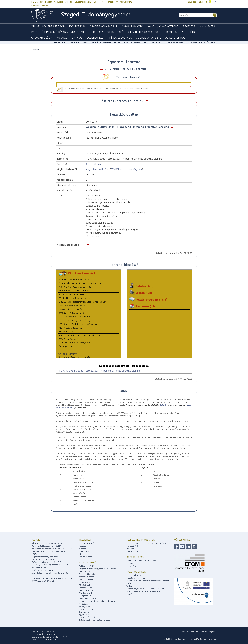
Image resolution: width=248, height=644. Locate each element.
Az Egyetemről (175, 38)
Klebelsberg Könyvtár (136, 578)
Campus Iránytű (132, 26)
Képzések (83, 546)
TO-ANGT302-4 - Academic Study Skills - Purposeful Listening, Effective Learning (100, 371)
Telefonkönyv (111, 2)
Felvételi (85, 540)
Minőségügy (84, 604)
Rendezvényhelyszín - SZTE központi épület (145, 589)
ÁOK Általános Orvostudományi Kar (75, 287)
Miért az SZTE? (85, 549)
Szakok (144, 293)
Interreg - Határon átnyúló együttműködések (146, 543)
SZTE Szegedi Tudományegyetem (75, 343)
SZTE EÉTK (189, 32)
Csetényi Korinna (95, 164)
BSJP (34, 32)
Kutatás (62, 38)
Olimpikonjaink (85, 596)
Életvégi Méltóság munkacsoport (64, 32)
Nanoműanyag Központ (163, 26)
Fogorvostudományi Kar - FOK (45, 557)
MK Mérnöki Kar (66, 332)
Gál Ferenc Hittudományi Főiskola (74, 357)
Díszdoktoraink (86, 593)
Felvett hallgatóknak (128, 43)
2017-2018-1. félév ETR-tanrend (126, 69)
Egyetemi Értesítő (87, 617)
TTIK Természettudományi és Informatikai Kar (80, 335)
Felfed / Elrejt (147, 101)
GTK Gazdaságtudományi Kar (72, 313)
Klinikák (130, 563)
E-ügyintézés (84, 582)
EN (215, 2)
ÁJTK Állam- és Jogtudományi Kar (74, 280)
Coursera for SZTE (83, 2)
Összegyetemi (66, 346)
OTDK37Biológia (42, 38)
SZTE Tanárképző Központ (43, 581)
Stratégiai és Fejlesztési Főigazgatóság (134, 32)
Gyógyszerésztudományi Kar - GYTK (47, 562)
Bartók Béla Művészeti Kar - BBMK (46, 546)
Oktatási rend (208, 43)
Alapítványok (85, 585)
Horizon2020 (132, 546)
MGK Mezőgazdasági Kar (71, 328)
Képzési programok (151, 300)
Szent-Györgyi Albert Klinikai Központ (143, 560)
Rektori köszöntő (87, 566)
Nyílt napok (84, 551)
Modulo (69, 2)
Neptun (49, 2)
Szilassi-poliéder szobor (48, 26)
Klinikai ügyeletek (134, 566)
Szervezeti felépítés (87, 574)
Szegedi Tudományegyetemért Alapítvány (97, 569)
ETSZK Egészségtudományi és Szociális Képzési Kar (82, 302)
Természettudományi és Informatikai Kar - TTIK (52, 578)
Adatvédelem (126, 2)
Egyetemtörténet (87, 609)
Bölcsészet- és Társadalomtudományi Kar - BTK (52, 549)
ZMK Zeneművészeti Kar (70, 339)
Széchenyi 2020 (133, 551)
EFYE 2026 (189, 26)
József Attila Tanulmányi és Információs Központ (148, 581)
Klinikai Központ (79, 43)
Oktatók (144, 286)
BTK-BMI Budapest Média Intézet (74, 298)
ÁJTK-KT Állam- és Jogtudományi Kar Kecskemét (81, 283)
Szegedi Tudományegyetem (96, 15)
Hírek (81, 554)
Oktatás (77, 38)
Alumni (193, 43)
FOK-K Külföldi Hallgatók (70, 309)
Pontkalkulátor (85, 557)
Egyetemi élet (96, 38)
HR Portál (171, 32)
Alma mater (207, 26)
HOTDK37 (97, 32)
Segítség (213, 632)
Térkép (129, 586)
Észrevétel (98, 2)
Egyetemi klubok (134, 575)
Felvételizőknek (101, 43)
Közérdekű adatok (40, 6)
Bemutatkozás (85, 571)
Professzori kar (85, 588)
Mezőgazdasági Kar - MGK (42, 570)
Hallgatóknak (153, 43)
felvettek (60, 43)
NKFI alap (130, 549)
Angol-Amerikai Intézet (98, 169)
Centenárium (85, 612)
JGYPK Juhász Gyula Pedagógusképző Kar (78, 324)
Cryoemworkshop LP (104, 26)
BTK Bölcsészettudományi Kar (126, 169)
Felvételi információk (88, 543)
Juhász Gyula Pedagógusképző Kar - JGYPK (50, 565)
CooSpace (59, 2)
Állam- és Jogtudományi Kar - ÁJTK (47, 543)
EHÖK (129, 583)
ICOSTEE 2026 (77, 26)
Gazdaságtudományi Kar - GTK (45, 559)
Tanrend (35, 50)
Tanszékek (145, 306)
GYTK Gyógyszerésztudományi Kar (75, 317)
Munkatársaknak (175, 43)
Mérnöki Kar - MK (39, 568)
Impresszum (201, 632)
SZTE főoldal (37, 2)
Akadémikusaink (86, 590)
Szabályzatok (84, 607)
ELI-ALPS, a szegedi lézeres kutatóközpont (97, 601)
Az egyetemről (88, 562)
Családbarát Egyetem (88, 598)
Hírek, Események (120, 38)
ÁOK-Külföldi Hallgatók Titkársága (75, 291)
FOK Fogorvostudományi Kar (72, 306)
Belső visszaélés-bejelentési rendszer (95, 620)
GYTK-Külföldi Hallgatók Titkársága (75, 320)
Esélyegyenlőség (86, 579)
